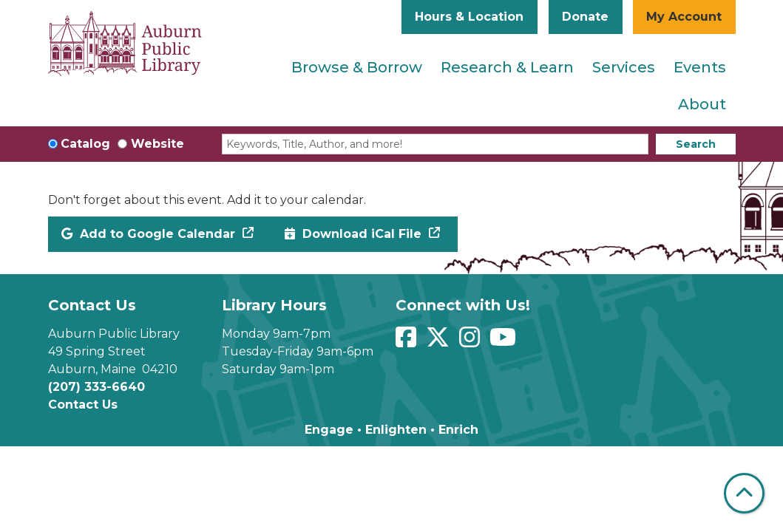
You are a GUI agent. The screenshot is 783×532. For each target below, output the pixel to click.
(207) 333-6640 (96, 387)
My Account (684, 17)
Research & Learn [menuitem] (507, 67)
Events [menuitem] (700, 67)
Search (696, 144)
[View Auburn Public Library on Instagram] (471, 342)
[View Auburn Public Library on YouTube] (505, 342)
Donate (585, 17)
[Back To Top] (744, 493)
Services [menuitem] (624, 67)
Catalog (85, 144)
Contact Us (83, 405)
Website (157, 144)
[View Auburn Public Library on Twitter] (440, 342)
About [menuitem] (702, 104)
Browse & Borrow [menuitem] (357, 67)
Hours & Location (469, 17)
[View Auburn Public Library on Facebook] (408, 342)
